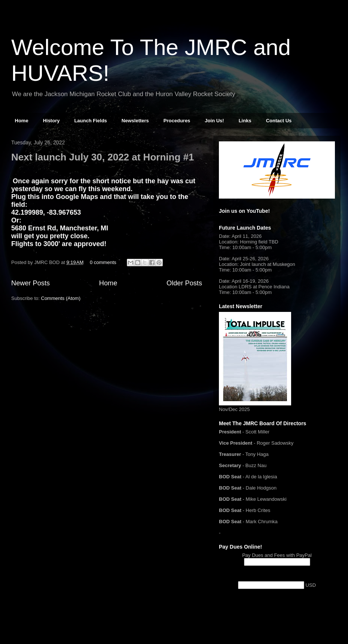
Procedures (177, 121)
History (51, 121)
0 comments (103, 262)
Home (22, 121)
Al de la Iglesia (261, 477)
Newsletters (135, 121)
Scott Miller (257, 432)
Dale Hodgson (261, 488)
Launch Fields (90, 121)
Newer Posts (30, 283)
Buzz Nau (256, 465)
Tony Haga (257, 454)
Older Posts (184, 283)
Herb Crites (258, 510)
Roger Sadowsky (275, 443)
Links (245, 121)
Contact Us (279, 121)
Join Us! (214, 121)
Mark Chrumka (262, 522)
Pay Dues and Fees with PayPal (277, 555)
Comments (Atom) (61, 298)
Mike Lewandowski (266, 499)
